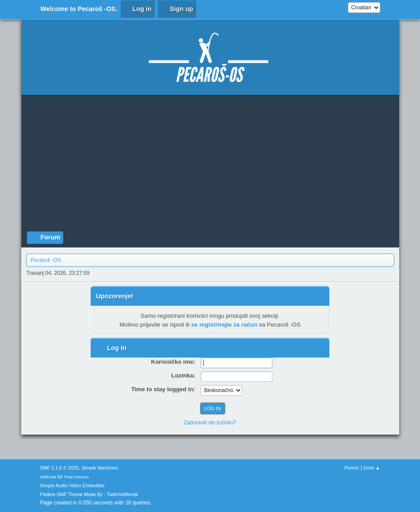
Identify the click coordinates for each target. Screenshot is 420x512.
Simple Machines (100, 468)
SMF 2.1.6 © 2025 (59, 468)
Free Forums (77, 477)
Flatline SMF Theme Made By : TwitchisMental (89, 494)
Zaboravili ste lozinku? (210, 423)
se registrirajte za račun (224, 325)
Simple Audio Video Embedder (72, 485)
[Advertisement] (210, 165)
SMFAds (48, 477)
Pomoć (352, 468)
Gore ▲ (372, 468)
